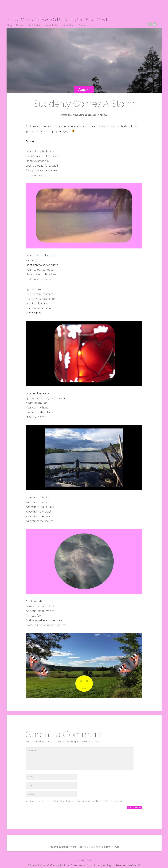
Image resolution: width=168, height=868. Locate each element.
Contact (82, 25)
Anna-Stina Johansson (84, 115)
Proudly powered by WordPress (65, 847)
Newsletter (68, 25)
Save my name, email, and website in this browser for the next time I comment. (78, 801)
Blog (9, 25)
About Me (52, 25)
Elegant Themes (111, 847)
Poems (103, 115)
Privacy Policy (36, 865)
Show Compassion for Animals (60, 19)
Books (20, 25)
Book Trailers (35, 25)
